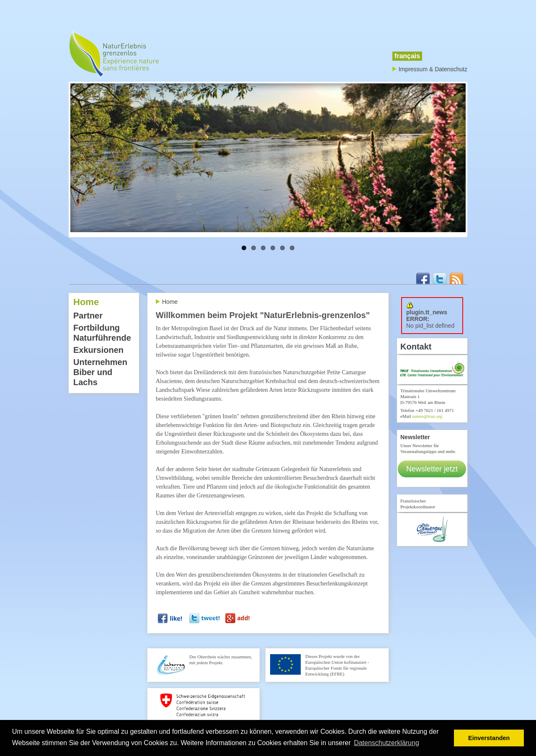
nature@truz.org (427, 416)
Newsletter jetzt (432, 469)
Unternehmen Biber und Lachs (100, 372)
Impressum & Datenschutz (433, 69)
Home (86, 302)
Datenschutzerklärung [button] (387, 743)
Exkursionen (98, 350)
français (407, 56)
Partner (88, 316)
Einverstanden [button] (489, 738)
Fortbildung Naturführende (102, 333)
